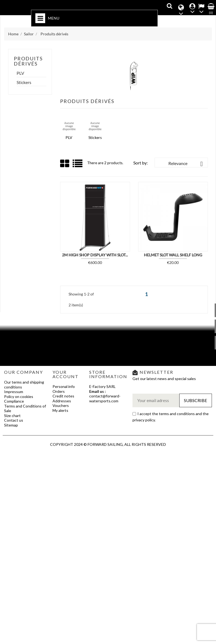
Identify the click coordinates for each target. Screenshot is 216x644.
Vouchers (61, 405)
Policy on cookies (19, 396)
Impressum (14, 392)
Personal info (64, 386)
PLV (20, 73)
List (78, 165)
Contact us (14, 420)
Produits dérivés (28, 61)
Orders (59, 391)
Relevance (187, 164)
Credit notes (63, 396)
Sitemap (11, 425)
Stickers (24, 82)
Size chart (12, 416)
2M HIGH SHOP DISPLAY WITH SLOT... (95, 255)
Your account (66, 374)
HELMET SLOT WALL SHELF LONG (173, 255)
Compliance (14, 401)
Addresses (62, 401)
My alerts (60, 410)
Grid (65, 164)
